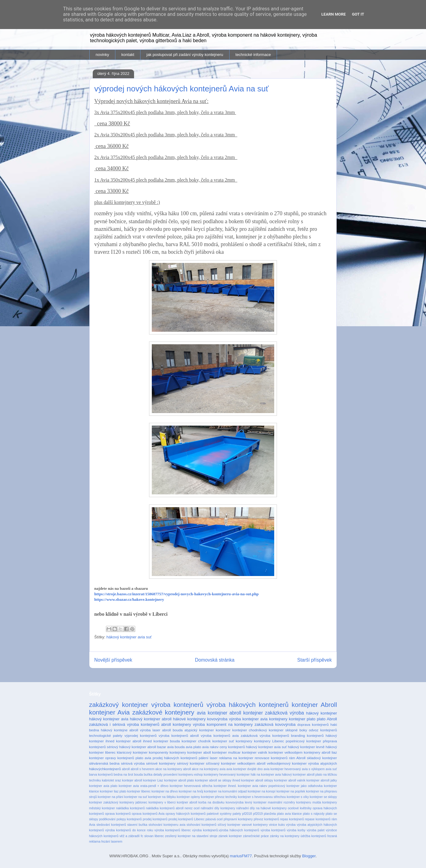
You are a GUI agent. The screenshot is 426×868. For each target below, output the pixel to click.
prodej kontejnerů (155, 819)
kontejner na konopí (262, 791)
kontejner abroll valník (290, 780)
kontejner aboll (199, 752)
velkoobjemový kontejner (287, 763)
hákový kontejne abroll (120, 730)
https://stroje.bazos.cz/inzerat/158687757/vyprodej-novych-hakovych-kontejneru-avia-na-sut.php (176, 594)
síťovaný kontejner (221, 763)
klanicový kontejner (132, 752)
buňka (148, 775)
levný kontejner (256, 802)
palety (237, 814)
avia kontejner (212, 713)
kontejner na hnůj (191, 791)
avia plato (193, 747)
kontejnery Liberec (269, 741)
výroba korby (296, 830)
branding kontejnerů (307, 735)
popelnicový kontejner (304, 741)
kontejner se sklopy (323, 797)
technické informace (253, 55)
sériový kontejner (191, 763)
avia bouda (176, 747)
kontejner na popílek (291, 791)
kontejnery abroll (317, 752)
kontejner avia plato (103, 786)
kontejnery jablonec (133, 802)
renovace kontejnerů (271, 758)
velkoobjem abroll (251, 763)
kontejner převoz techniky (219, 797)
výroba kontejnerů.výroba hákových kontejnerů (226, 830)
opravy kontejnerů (120, 758)
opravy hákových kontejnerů (186, 814)
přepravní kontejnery (238, 819)
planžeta (270, 814)
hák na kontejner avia (266, 775)
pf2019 (258, 814)
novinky (103, 55)
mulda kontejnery (325, 802)
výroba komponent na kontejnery (223, 724)
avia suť (331, 769)
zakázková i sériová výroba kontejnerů (124, 724)
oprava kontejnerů (118, 814)
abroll (126, 769)
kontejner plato (302, 719)
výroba (291, 825)
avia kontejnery (274, 719)
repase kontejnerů (318, 819)
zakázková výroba (284, 713)
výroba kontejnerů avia (220, 735)
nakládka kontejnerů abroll (165, 808)
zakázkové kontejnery (163, 712)
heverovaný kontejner (235, 775)
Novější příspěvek (113, 660)
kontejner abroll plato (179, 780)
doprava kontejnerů (313, 724)
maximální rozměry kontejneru (290, 802)
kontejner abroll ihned (134, 741)
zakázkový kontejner (119, 705)
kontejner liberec (139, 791)
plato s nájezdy (314, 814)
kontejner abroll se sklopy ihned (218, 780)
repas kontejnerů (292, 819)
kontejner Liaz (153, 780)
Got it (358, 14)
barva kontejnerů (101, 775)
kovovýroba (217, 719)
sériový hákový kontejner (127, 747)
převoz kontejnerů (266, 819)
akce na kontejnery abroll (173, 769)
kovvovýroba (234, 802)
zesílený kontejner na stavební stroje (191, 836)
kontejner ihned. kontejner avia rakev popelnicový (249, 786)
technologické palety (106, 735)
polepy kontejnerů (129, 819)
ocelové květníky (300, 808)
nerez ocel (192, 808)
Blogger (309, 856)
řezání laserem (112, 842)
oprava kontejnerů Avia (148, 814)
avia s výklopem (313, 769)
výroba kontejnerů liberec (173, 830)
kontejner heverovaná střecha (191, 786)
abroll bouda (172, 730)
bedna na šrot (123, 775)
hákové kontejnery (189, 719)
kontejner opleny (189, 797)
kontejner (223, 730)
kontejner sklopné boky (288, 730)
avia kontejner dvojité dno (245, 769)
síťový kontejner (229, 825)
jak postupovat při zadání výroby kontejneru (185, 55)
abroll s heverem (142, 769)
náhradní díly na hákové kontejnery (262, 808)
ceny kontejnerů (232, 747)
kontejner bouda (167, 741)
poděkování (107, 819)
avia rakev (210, 747)
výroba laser (150, 730)
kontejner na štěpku (162, 797)
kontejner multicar (226, 752)
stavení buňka (137, 825)
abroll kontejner (246, 713)
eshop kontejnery (206, 775)
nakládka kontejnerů (130, 808)
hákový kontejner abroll (151, 719)
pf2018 (247, 814)
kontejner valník (254, 752)
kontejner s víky (298, 797)
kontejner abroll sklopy (257, 780)
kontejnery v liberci (162, 802)
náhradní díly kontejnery (218, 808)
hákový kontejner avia (109, 719)
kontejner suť (223, 741)
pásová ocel (214, 819)
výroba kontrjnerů (273, 830)
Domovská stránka (215, 660)
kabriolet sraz (111, 780)
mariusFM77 (241, 856)
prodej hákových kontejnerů (175, 758)
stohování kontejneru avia (167, 825)
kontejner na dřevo (165, 791)
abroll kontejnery (176, 724)
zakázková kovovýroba (275, 724)
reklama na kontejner (236, 758)
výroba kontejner (244, 719)
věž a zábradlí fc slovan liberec (142, 836)
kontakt (128, 55)
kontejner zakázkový (104, 802)
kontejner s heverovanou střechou (262, 797)
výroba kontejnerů (177, 705)
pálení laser (208, 758)
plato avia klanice (289, 814)
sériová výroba (133, 763)
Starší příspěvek (314, 660)
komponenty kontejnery (167, 752)
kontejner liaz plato (113, 791)
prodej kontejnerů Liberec (186, 819)
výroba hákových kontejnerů (248, 705)
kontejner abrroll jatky (322, 780)
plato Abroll (327, 719)
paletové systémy (219, 814)
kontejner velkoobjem (285, 752)
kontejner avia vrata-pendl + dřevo (144, 786)
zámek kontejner (230, 836)
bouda (138, 775)
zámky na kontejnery (285, 836)
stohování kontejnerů (202, 825)
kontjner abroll (187, 802)
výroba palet (316, 830)
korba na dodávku (211, 802)
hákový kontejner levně (306, 747)
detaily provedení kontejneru (173, 775)
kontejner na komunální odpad (226, 791)
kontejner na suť (136, 797)
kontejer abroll (132, 780)
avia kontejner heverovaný (282, 769)
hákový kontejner (321, 713)
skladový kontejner (322, 758)
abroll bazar (157, 747)
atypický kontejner (199, 730)
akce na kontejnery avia (209, 769)
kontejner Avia (109, 712)
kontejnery (244, 741)
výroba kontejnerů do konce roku (129, 830)
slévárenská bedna (104, 763)
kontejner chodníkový (250, 730)
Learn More (334, 14)
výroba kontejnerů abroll (179, 735)
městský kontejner (102, 808)
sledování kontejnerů (111, 825)
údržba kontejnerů (313, 836)
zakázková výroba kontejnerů (265, 735)
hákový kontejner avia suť (129, 637)
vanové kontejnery (255, 825)
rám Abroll (297, 758)
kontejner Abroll (314, 705)
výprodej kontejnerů (141, 735)
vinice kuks (277, 825)
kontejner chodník (196, 741)
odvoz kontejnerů (323, 730)
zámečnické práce (256, 836)
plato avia (143, 758)
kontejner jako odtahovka (305, 786)
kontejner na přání (110, 797)
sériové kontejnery (161, 763)
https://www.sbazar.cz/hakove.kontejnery (129, 599)
